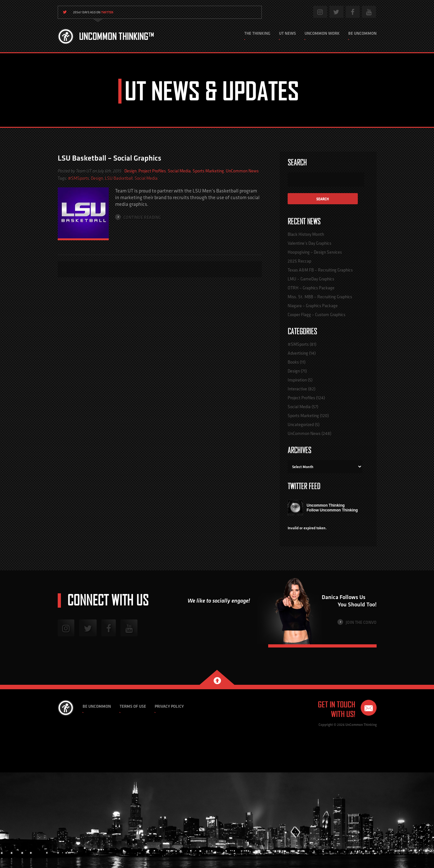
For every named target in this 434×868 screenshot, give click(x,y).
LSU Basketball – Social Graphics (110, 158)
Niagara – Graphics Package (313, 306)
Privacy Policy (169, 706)
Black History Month (306, 234)
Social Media (179, 171)
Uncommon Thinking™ (117, 36)
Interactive (297, 389)
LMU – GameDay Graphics (311, 279)
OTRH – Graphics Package (311, 288)
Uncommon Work (322, 33)
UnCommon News (242, 171)
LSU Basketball (119, 178)
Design (130, 171)
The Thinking (257, 33)
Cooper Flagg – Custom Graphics (316, 315)
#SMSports (78, 178)
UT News (287, 33)
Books (293, 362)
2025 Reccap (299, 261)
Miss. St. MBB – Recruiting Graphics (320, 297)
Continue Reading (138, 217)
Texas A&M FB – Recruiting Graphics (320, 270)
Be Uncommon (362, 33)
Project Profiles (152, 171)
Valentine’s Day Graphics (309, 243)
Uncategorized (301, 424)
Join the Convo (357, 622)
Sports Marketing (208, 171)
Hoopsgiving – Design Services (315, 252)
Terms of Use (133, 706)
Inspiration (297, 380)
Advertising (298, 353)
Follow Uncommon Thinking (332, 510)
